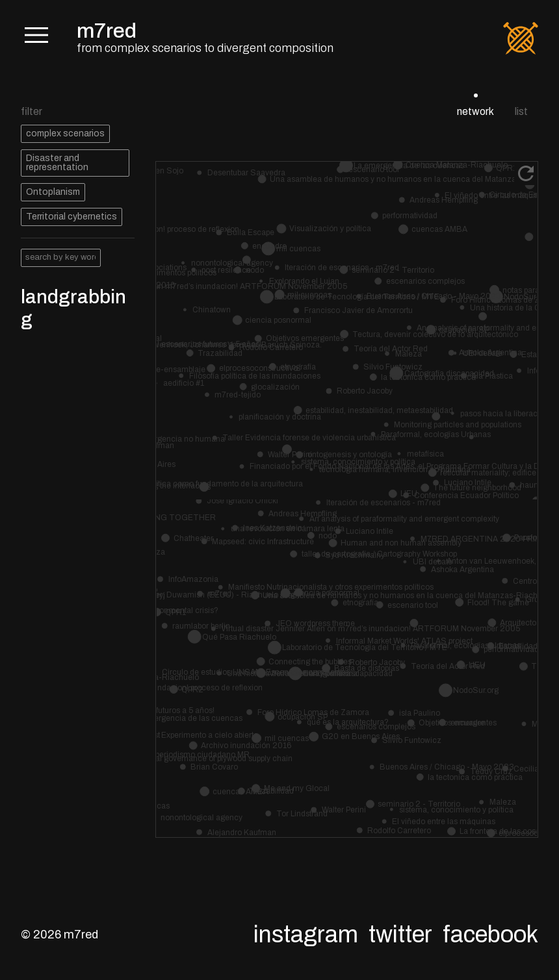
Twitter (400, 935)
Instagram (306, 935)
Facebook (490, 935)
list (521, 111)
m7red (107, 31)
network (475, 111)
